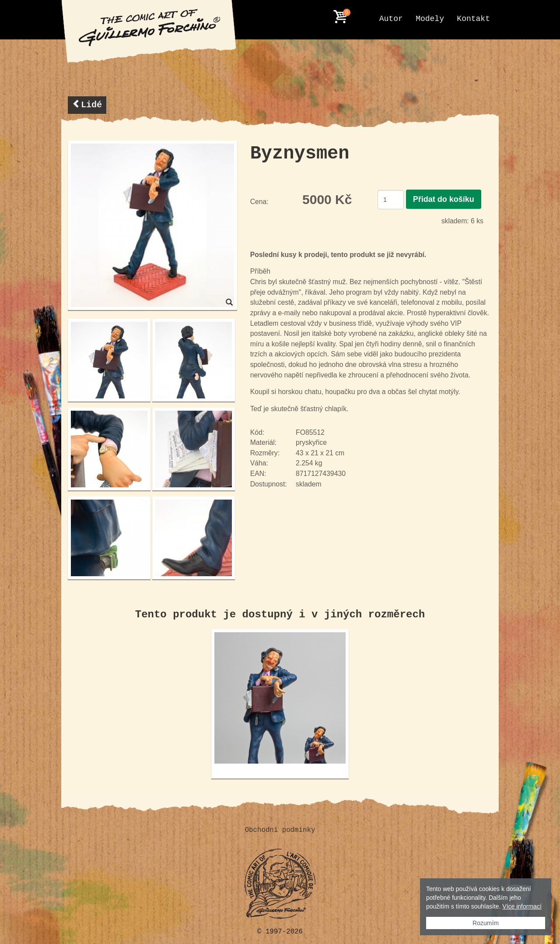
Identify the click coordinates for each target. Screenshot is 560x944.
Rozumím (486, 923)
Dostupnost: (269, 484)
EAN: (258, 474)
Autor (391, 19)
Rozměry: (265, 453)
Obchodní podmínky (280, 830)
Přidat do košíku (444, 199)
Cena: (259, 202)
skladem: (455, 221)
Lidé (87, 104)
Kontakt (473, 19)
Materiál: (263, 442)
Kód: (257, 432)
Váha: (259, 463)
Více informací (522, 906)
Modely (430, 19)
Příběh (260, 271)
